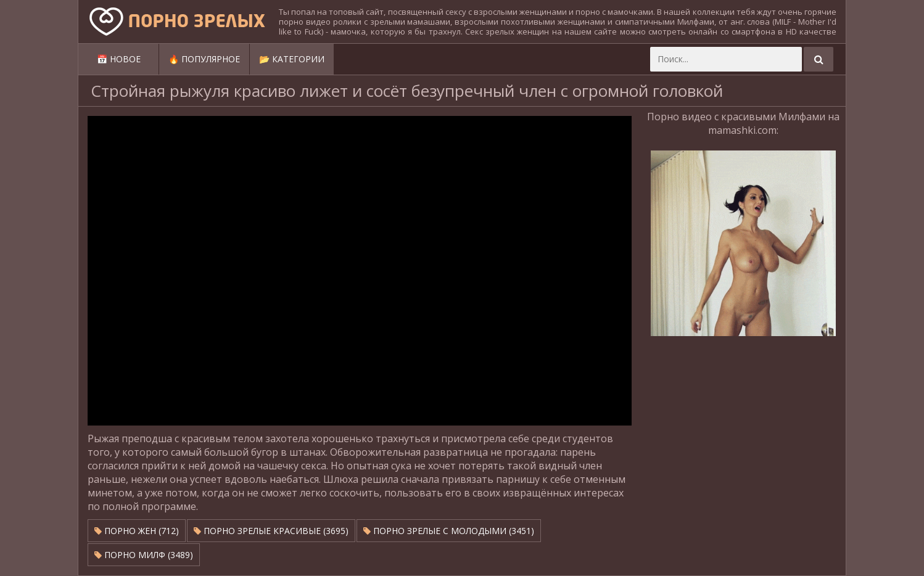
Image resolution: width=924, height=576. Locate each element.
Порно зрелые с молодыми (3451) (449, 531)
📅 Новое (119, 59)
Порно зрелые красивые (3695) (271, 531)
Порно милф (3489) (144, 555)
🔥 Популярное (204, 59)
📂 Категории (292, 59)
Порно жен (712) (137, 531)
